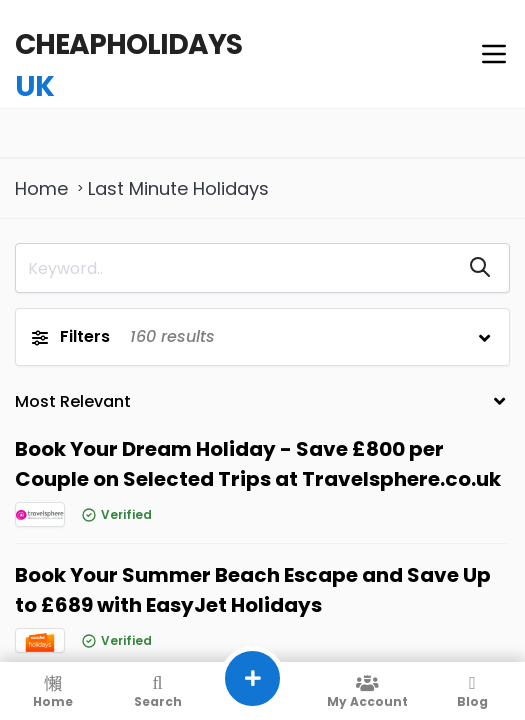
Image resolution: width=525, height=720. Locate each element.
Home (41, 188)
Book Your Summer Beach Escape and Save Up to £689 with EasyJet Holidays (253, 590)
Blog (472, 691)
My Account (367, 691)
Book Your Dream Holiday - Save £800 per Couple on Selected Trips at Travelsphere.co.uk (258, 464)
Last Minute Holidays (178, 188)
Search (157, 691)
